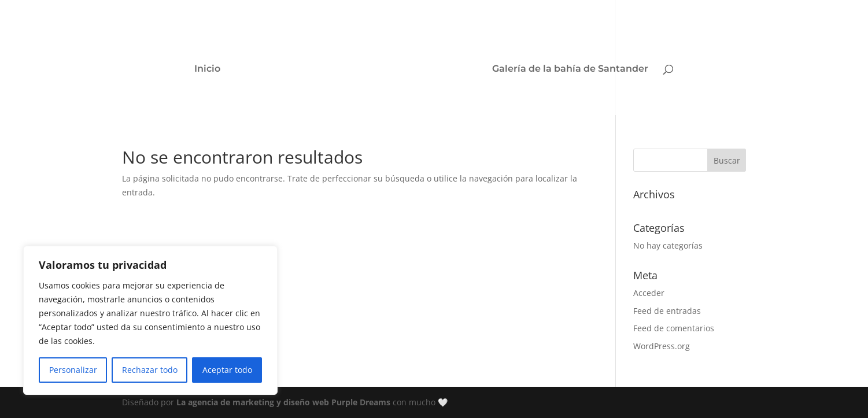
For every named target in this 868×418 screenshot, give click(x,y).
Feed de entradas (667, 311)
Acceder (649, 293)
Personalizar (73, 370)
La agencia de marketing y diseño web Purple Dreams (285, 402)
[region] (150, 320)
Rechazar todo (150, 370)
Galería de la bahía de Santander (570, 69)
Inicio (207, 69)
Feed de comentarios (674, 328)
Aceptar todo (227, 370)
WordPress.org (662, 346)
